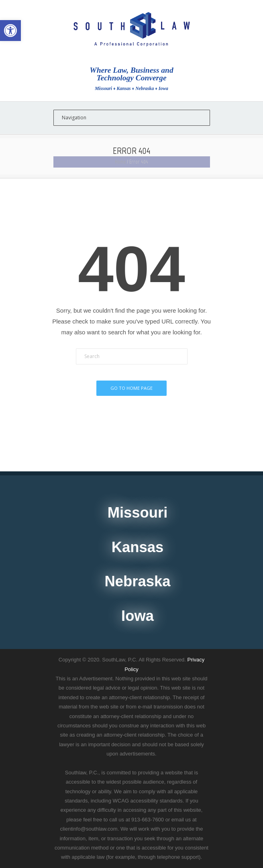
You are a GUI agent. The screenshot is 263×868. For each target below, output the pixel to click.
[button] (10, 31)
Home (120, 162)
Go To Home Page (131, 388)
